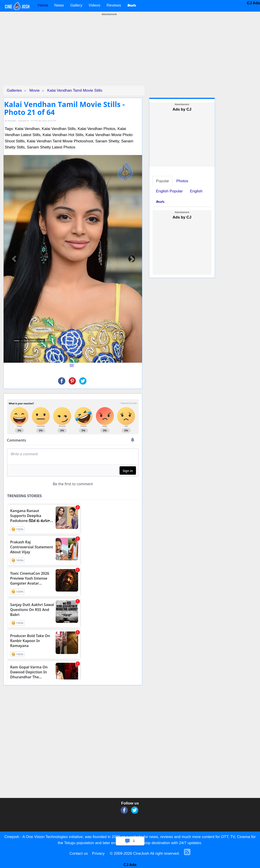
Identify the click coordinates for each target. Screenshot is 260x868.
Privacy (98, 853)
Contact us (79, 853)
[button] (14, 259)
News (59, 5)
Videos (95, 5)
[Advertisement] (109, 54)
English (196, 191)
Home (43, 5)
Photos (182, 181)
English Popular (169, 191)
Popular (163, 181)
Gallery (76, 5)
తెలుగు (160, 202)
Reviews (114, 5)
